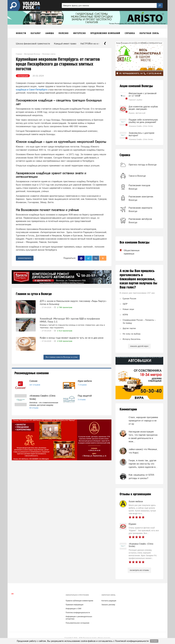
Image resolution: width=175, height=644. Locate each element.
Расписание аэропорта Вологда (140, 209)
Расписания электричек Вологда (141, 198)
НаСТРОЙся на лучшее (92, 44)
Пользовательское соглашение (77, 623)
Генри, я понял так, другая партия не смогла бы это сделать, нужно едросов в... (143, 464)
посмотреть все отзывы (139, 570)
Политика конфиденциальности (78, 613)
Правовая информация (74, 605)
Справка (125, 155)
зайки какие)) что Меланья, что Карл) (143, 451)
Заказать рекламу (108, 605)
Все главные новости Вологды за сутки (62, 357)
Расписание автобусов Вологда (140, 221)
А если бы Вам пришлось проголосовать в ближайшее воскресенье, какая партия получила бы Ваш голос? (138, 279)
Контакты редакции (109, 601)
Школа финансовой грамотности (33, 44)
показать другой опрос (139, 346)
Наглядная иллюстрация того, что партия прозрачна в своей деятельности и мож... (143, 437)
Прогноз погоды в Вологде (143, 165)
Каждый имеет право (65, 44)
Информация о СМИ (73, 609)
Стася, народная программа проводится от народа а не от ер (143, 421)
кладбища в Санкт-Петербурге (32, 90)
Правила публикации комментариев (79, 601)
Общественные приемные (129, 252)
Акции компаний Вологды (136, 86)
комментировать (25, 258)
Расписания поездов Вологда (139, 187)
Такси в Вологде (137, 176)
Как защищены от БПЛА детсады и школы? (141, 476)
